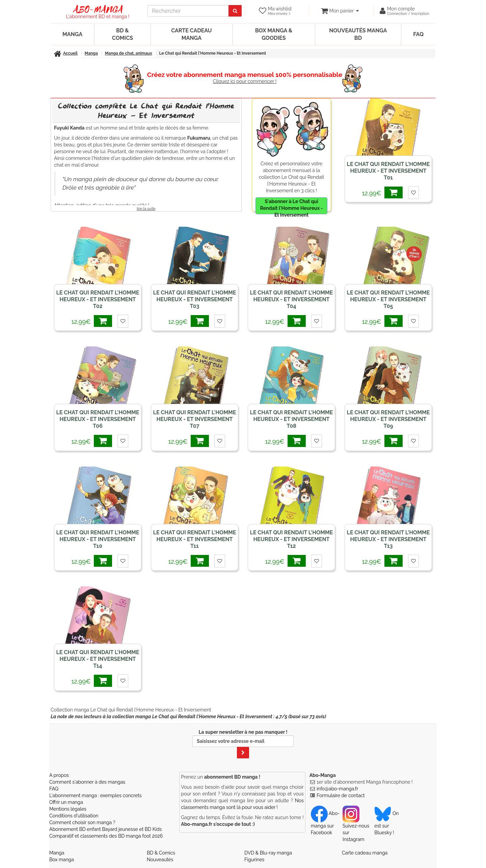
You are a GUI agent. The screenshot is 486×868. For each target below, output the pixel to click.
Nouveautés (160, 860)
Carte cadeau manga (191, 34)
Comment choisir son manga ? (82, 822)
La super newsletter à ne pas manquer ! (243, 744)
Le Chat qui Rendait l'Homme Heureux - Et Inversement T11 (195, 539)
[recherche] (189, 11)
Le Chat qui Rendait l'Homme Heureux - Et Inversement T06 (98, 419)
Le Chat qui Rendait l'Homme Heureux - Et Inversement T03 (195, 299)
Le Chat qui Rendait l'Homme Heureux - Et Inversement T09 (388, 419)
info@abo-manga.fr (337, 789)
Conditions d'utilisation (74, 816)
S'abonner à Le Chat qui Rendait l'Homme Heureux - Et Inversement (292, 206)
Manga (72, 34)
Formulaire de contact (341, 795)
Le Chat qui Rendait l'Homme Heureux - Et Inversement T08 (292, 419)
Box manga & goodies (274, 34)
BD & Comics (123, 34)
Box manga (62, 860)
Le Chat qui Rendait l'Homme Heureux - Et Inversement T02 (98, 299)
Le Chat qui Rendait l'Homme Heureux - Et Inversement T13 (388, 539)
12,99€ (384, 192)
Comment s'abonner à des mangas (87, 782)
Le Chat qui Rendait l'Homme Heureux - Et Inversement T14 (98, 659)
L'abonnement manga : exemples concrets (96, 795)
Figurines (254, 860)
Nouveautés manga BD (358, 34)
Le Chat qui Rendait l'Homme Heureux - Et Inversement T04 (292, 299)
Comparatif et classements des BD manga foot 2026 (106, 836)
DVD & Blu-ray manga (268, 853)
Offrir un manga (66, 802)
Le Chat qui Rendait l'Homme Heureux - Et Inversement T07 (195, 419)
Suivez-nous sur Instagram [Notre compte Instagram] (356, 826)
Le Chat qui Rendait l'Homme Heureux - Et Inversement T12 (292, 539)
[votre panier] (340, 11)
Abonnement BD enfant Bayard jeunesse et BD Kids (105, 829)
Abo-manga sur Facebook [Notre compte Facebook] (325, 823)
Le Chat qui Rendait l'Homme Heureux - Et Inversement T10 (98, 539)
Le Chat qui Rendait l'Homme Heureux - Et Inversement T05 (388, 299)
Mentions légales (68, 809)
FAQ (418, 34)
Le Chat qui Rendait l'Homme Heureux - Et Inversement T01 (388, 171)
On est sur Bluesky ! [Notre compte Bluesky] (386, 823)
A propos (59, 775)
